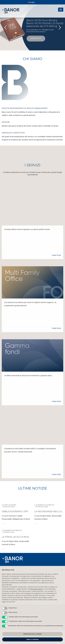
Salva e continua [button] (32, 639)
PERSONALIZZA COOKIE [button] (33, 634)
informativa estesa (37, 589)
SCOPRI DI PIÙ (36, 38)
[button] (62, 570)
